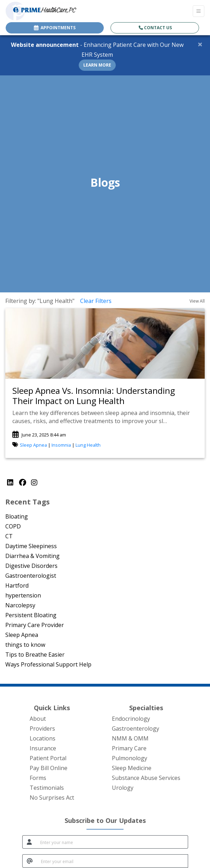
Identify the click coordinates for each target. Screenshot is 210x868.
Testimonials (47, 788)
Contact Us (155, 28)
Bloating (17, 516)
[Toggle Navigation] (199, 11)
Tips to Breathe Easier (35, 655)
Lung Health (88, 445)
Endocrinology (131, 719)
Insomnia (61, 445)
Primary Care (129, 748)
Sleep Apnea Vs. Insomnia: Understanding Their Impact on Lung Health (94, 396)
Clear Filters (96, 301)
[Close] (200, 44)
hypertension (23, 595)
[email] (112, 861)
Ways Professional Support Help (48, 664)
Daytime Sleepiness (31, 546)
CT (9, 536)
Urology (123, 788)
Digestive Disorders (31, 566)
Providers (42, 728)
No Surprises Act (52, 798)
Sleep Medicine (132, 768)
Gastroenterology (136, 728)
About (38, 719)
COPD (13, 526)
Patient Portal (48, 758)
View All (197, 301)
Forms (38, 778)
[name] (112, 842)
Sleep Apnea (33, 445)
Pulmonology (130, 758)
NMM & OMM (130, 738)
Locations (43, 738)
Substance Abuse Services (146, 778)
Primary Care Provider (35, 625)
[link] (105, 396)
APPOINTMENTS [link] (55, 28)
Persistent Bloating (31, 615)
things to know (25, 645)
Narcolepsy (20, 605)
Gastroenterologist (31, 576)
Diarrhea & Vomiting (32, 556)
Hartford (17, 585)
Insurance (43, 748)
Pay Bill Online (49, 768)
